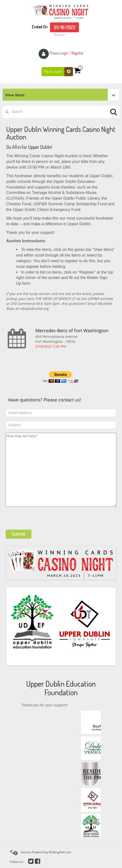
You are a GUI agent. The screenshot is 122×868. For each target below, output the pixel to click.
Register (77, 53)
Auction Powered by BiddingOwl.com (46, 852)
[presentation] (43, 516)
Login (64, 53)
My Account (59, 72)
